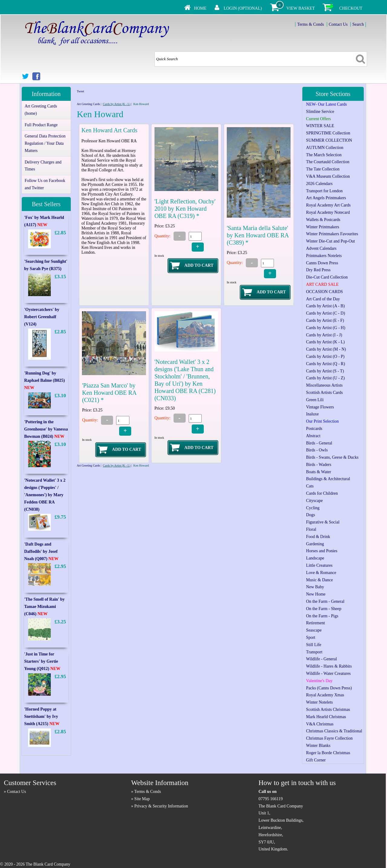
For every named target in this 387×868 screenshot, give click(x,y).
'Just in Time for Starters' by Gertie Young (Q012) (42, 661)
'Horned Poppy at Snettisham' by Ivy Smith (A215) (42, 716)
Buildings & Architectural (328, 479)
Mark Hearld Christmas (326, 717)
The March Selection (324, 155)
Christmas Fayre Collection (329, 738)
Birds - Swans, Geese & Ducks (332, 457)
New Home (316, 594)
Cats (310, 486)
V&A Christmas (320, 724)
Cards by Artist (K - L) (117, 104)
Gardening (315, 544)
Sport (311, 637)
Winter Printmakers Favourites (332, 234)
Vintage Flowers (320, 407)
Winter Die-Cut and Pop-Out (330, 241)
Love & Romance (321, 573)
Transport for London (324, 191)
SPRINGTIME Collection (328, 133)
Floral (311, 529)
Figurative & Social (323, 522)
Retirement (315, 623)
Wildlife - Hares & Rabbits (329, 666)
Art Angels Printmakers (326, 198)
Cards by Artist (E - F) (325, 320)
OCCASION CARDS (324, 292)
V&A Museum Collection (328, 176)
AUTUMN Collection (325, 148)
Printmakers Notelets (324, 256)
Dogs (311, 515)
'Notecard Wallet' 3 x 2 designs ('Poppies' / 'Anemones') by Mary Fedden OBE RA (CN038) (45, 495)
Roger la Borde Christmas (328, 753)
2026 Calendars (319, 184)
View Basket (301, 8)
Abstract (313, 436)
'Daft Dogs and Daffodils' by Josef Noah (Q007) (41, 551)
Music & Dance (319, 580)
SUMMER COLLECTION (329, 140)
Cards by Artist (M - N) (326, 349)
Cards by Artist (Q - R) (325, 364)
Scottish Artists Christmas (328, 710)
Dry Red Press (318, 270)
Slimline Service (320, 112)
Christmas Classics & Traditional (334, 731)
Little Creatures (319, 565)
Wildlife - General (321, 659)
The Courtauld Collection (328, 162)
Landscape (315, 558)
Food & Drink (318, 537)
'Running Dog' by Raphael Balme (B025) (45, 380)
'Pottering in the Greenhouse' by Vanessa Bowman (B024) (46, 429)
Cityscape (314, 501)
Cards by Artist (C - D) (325, 313)
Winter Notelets (319, 702)
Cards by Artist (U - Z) (325, 378)
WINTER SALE (320, 126)
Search (358, 24)
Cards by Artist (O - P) (325, 356)
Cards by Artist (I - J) (324, 335)
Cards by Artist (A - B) (325, 306)
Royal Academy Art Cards (328, 205)
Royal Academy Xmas (325, 695)
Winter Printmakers (322, 227)
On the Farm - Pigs (322, 616)
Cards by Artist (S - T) (325, 371)
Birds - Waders (319, 465)
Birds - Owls (317, 450)
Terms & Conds (311, 24)
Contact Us (338, 24)
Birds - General (319, 443)
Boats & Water (319, 472)
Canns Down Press (322, 263)
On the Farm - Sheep (324, 609)
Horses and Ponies (322, 551)
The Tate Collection (323, 169)
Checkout (351, 8)
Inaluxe (312, 414)
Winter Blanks (318, 746)
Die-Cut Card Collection (327, 277)
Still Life (314, 645)
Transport (314, 652)
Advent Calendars (321, 248)
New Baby (315, 587)
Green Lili (315, 400)
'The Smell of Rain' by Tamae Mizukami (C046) (44, 607)
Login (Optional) (243, 8)
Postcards (314, 429)
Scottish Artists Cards (324, 393)
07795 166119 (271, 799)
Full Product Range (41, 125)
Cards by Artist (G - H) (326, 328)
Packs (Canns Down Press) (329, 688)
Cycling (313, 508)
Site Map (142, 799)
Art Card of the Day (323, 299)
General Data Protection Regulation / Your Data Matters (45, 143)
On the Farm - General (325, 601)
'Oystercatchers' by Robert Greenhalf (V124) (42, 317)
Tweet (80, 91)
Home (200, 8)
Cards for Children (322, 493)
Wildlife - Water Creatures (328, 673)
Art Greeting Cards (88, 104)
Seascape (314, 630)
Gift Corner (316, 760)
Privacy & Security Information (161, 806)
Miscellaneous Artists (324, 385)
